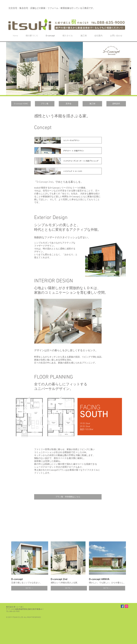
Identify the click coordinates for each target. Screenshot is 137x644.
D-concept (17, 579)
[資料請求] (116, 104)
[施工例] (92, 104)
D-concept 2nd (59, 579)
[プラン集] (45, 104)
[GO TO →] (29, 588)
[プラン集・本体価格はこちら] (68, 497)
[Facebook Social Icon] (122, 606)
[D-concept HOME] (21, 104)
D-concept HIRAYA (99, 579)
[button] (69, 68)
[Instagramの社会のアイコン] (126, 606)
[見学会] (68, 104)
